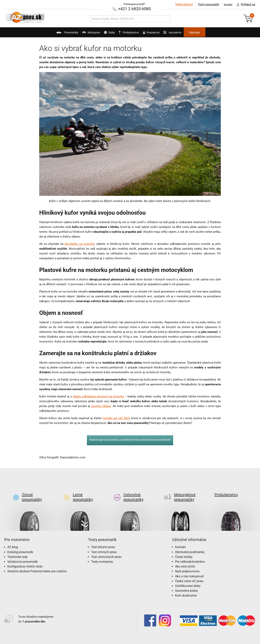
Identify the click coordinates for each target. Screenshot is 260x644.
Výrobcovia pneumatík (22, 555)
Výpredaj (217, 32)
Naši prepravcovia (187, 565)
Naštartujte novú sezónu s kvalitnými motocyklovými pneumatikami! (130, 440)
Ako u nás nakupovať (189, 570)
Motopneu (77, 34)
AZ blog (13, 541)
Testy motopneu (102, 555)
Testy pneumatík (204, 4)
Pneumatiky (45, 34)
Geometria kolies (186, 584)
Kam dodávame (186, 589)
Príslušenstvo (132, 32)
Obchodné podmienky (190, 546)
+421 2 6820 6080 (134, 9)
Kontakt (226, 4)
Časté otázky (184, 550)
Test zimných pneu (104, 546)
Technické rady (17, 550)
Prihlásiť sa (245, 5)
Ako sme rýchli (185, 560)
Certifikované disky (188, 579)
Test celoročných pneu (106, 550)
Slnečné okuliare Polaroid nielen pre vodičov (37, 565)
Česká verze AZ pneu (189, 575)
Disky (103, 34)
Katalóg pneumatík (20, 546)
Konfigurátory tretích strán (25, 560)
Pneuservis (160, 34)
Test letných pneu (103, 541)
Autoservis (189, 34)
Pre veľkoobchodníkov (190, 555)
